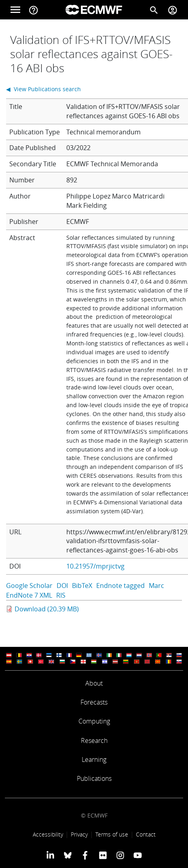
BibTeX (82, 586)
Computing (94, 721)
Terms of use (112, 834)
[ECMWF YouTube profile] (138, 855)
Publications (94, 778)
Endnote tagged (120, 586)
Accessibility (48, 834)
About (94, 683)
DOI (62, 586)
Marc (156, 586)
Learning (94, 759)
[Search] (154, 10)
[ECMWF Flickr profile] (103, 855)
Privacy (79, 834)
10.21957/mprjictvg (95, 566)
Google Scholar (29, 586)
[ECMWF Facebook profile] (85, 855)
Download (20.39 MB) (47, 609)
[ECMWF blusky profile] (68, 855)
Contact (146, 834)
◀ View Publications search (43, 89)
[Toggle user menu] (173, 10)
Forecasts (94, 702)
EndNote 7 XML (29, 595)
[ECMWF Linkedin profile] (50, 855)
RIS (61, 595)
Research (94, 740)
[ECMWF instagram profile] (120, 855)
